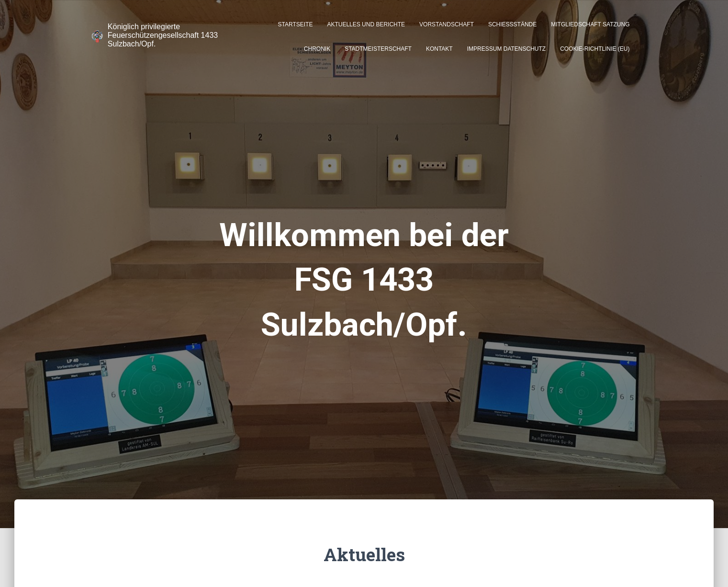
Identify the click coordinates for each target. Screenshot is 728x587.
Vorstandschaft (447, 24)
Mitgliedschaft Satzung (590, 24)
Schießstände (512, 24)
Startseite (296, 24)
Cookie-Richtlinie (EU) (595, 49)
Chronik (317, 49)
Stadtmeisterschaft (378, 49)
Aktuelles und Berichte (366, 24)
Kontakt (439, 49)
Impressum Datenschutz (506, 49)
